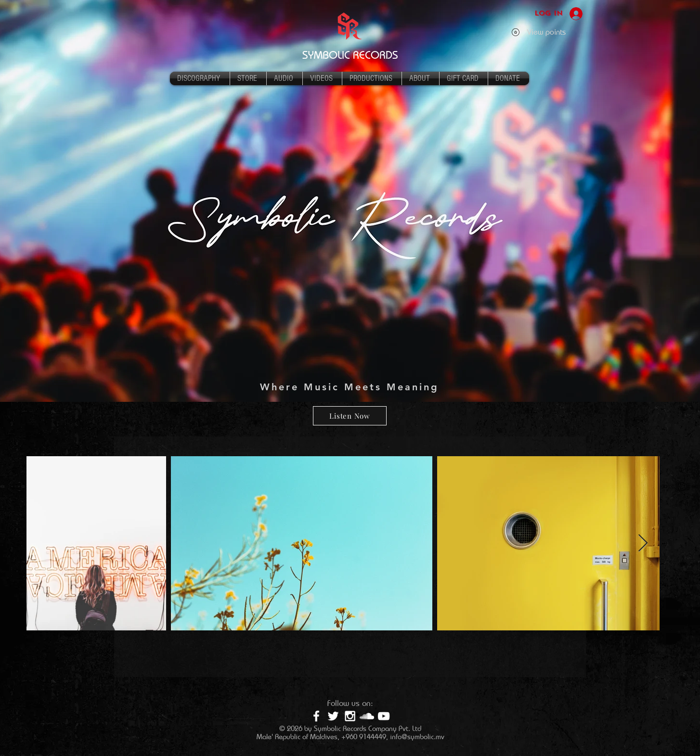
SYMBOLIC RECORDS (350, 55)
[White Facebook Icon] (316, 716)
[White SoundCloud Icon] (367, 716)
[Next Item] (643, 544)
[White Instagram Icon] (350, 716)
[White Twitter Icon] (333, 716)
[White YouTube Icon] (384, 716)
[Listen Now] (350, 416)
